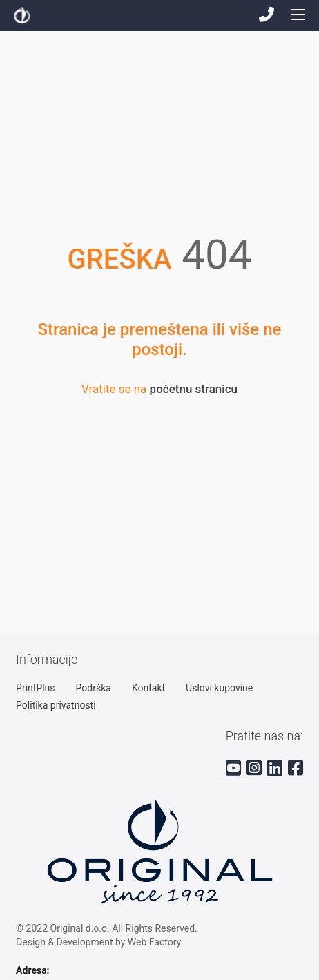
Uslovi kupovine (219, 688)
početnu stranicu (194, 389)
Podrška (94, 688)
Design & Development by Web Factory (98, 942)
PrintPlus (35, 688)
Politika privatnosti (56, 705)
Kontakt (148, 688)
